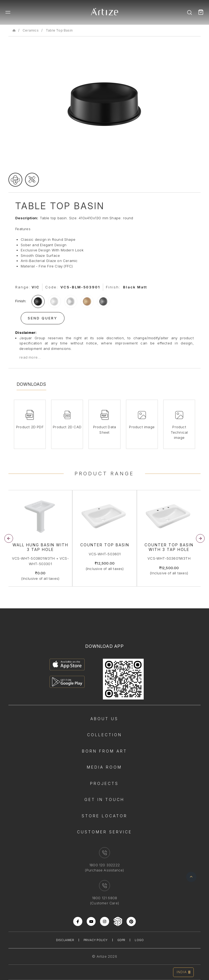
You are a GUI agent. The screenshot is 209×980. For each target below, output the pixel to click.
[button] (200, 538)
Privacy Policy (96, 940)
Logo (139, 940)
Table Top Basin (59, 30)
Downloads (31, 384)
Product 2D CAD (67, 427)
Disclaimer (65, 940)
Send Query (43, 318)
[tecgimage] (32, 180)
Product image (142, 427)
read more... (30, 357)
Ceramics (31, 30)
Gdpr (121, 940)
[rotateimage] (15, 180)
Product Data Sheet (104, 430)
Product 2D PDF (30, 427)
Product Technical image (179, 432)
